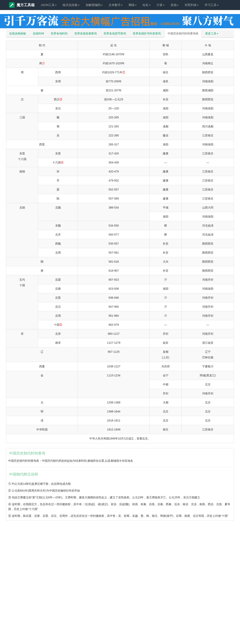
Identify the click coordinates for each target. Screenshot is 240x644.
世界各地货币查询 (115, 33)
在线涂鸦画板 (18, 33)
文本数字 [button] (116, 5)
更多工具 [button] (212, 33)
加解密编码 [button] (94, 5)
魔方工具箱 (22, 5)
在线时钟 (38, 33)
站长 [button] (147, 5)
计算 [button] (161, 5)
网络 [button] (133, 5)
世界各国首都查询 (86, 33)
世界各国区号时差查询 (147, 33)
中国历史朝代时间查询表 (183, 33)
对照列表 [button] (192, 5)
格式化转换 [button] (71, 5)
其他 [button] (175, 5)
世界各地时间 (59, 33)
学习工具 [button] (212, 5)
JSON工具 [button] (49, 5)
